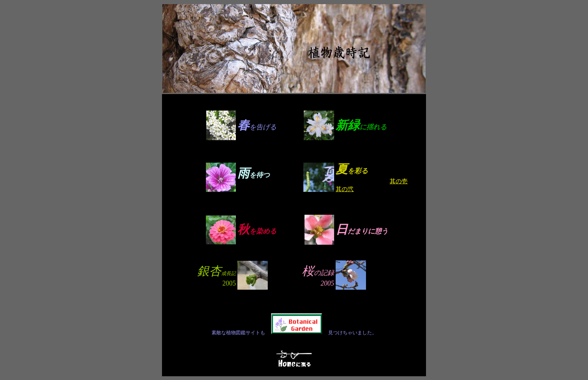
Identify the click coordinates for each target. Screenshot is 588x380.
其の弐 (345, 189)
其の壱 (399, 181)
